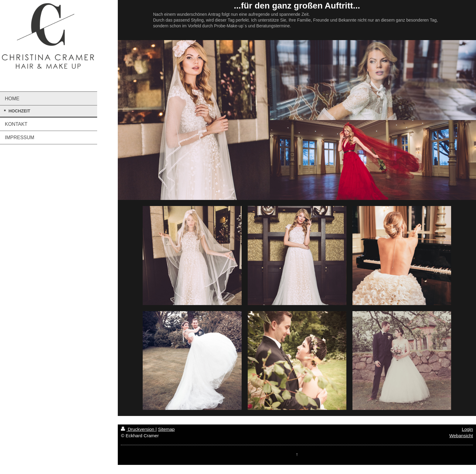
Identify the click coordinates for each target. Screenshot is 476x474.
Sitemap (166, 429)
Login (467, 429)
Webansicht (461, 436)
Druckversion (138, 429)
